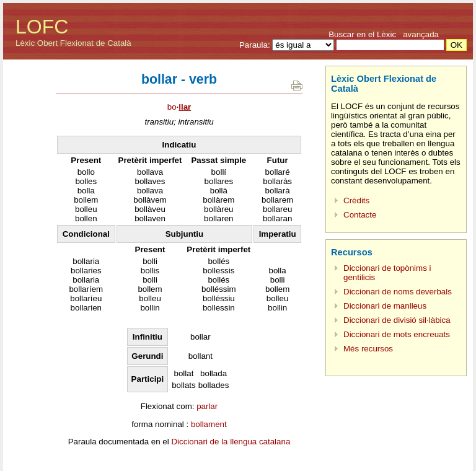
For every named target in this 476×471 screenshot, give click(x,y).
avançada (421, 34)
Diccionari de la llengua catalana (231, 442)
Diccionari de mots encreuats (397, 334)
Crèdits (356, 200)
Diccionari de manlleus (385, 306)
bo (179, 107)
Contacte (360, 215)
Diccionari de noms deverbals (398, 292)
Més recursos (368, 349)
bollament (209, 424)
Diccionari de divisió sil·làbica (397, 320)
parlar (207, 406)
